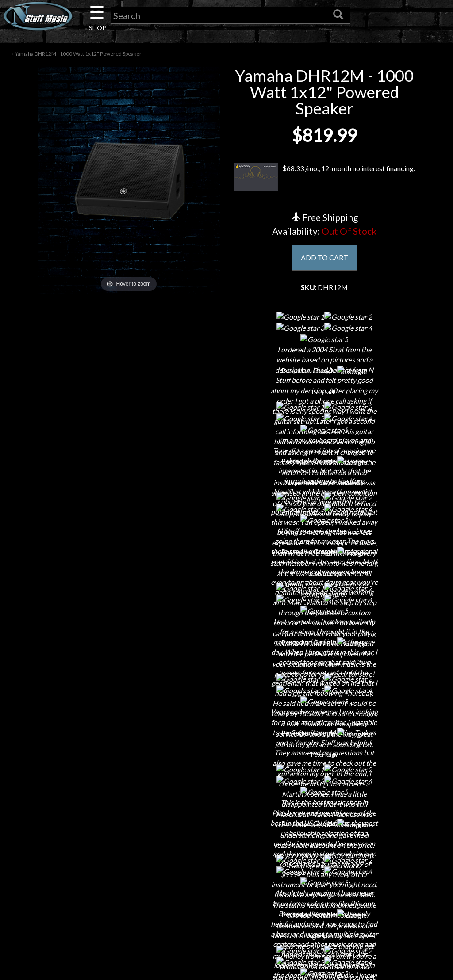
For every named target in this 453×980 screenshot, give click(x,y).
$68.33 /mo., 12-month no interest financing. (324, 177)
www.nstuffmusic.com (378, 854)
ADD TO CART (324, 257)
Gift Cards (226, 854)
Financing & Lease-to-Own (226, 792)
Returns (226, 823)
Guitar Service (83, 901)
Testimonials (226, 870)
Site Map (226, 885)
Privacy (226, 839)
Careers (84, 823)
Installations (84, 885)
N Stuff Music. (50, 965)
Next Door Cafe (84, 839)
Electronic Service (84, 916)
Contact (84, 808)
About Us (84, 792)
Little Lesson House (83, 854)
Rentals (84, 870)
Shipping (226, 808)
